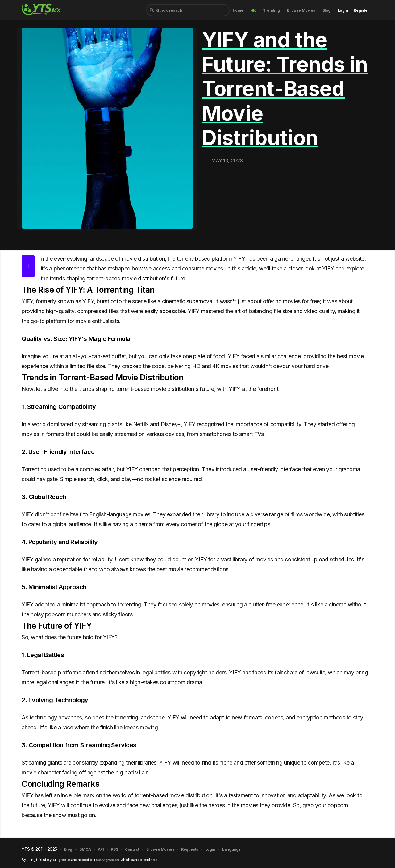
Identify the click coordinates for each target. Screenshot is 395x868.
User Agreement (107, 860)
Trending (271, 10)
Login (343, 10)
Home (238, 10)
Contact (132, 849)
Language (231, 849)
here (154, 860)
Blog (326, 10)
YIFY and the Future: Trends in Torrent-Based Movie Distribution (285, 89)
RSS (114, 849)
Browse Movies (301, 10)
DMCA (85, 849)
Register (361, 10)
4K (253, 10)
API (101, 849)
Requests (190, 849)
